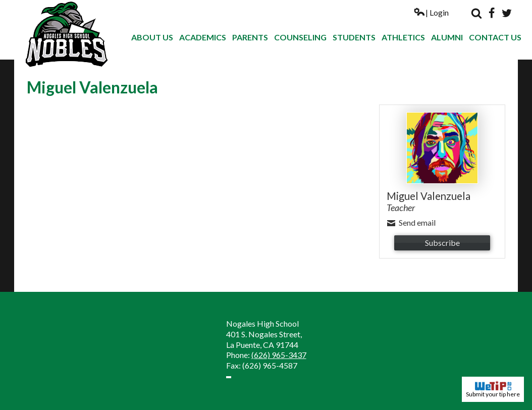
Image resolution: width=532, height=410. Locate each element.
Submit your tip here (493, 389)
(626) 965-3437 (279, 355)
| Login (431, 12)
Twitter (507, 13)
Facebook (492, 13)
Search (476, 13)
